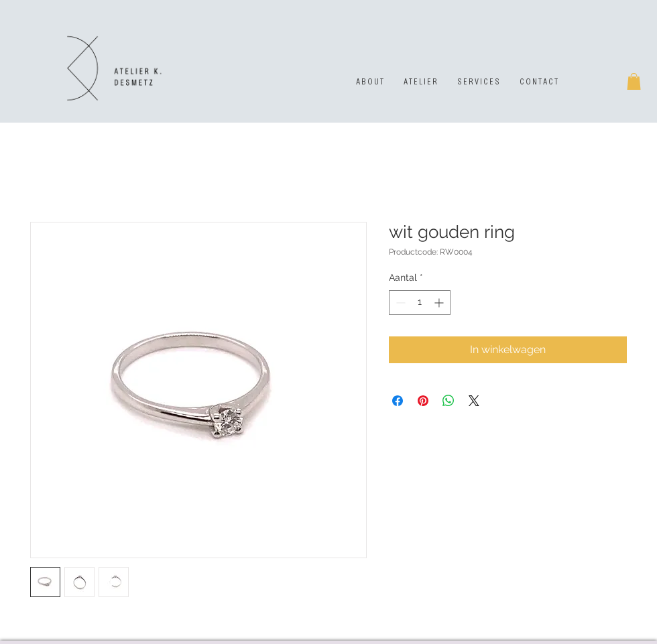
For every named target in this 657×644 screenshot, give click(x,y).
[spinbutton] (420, 303)
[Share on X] (474, 401)
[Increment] (440, 303)
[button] (634, 81)
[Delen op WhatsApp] (449, 401)
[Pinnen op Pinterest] (423, 401)
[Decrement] (399, 303)
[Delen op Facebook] (398, 401)
